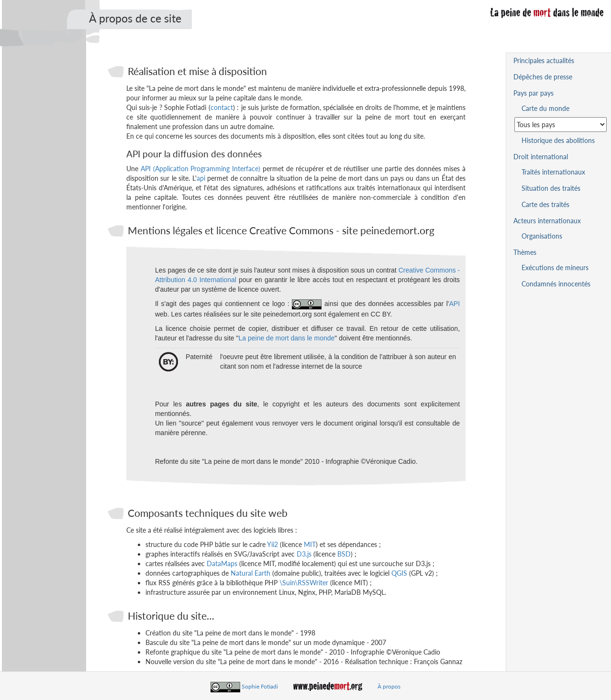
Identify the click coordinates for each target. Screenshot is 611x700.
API (454, 304)
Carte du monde (545, 108)
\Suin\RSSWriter (304, 583)
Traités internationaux (553, 172)
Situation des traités (551, 188)
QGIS (399, 573)
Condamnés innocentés (556, 284)
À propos (389, 686)
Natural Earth (250, 573)
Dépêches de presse (543, 77)
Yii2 (272, 544)
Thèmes (525, 252)
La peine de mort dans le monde (286, 338)
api (201, 178)
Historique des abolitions (558, 140)
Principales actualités (544, 60)
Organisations (542, 236)
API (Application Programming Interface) (200, 169)
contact (222, 107)
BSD (344, 554)
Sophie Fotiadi (260, 686)
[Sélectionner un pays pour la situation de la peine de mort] (561, 125)
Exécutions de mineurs (555, 268)
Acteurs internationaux (547, 221)
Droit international (541, 157)
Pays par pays (533, 93)
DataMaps (222, 563)
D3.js (304, 554)
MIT (310, 544)
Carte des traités (545, 204)
